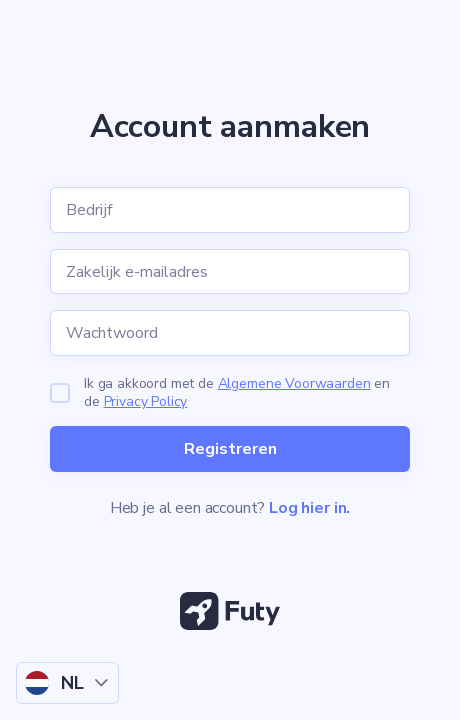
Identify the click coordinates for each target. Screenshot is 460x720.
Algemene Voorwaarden (294, 383)
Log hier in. (309, 508)
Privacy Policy (146, 401)
